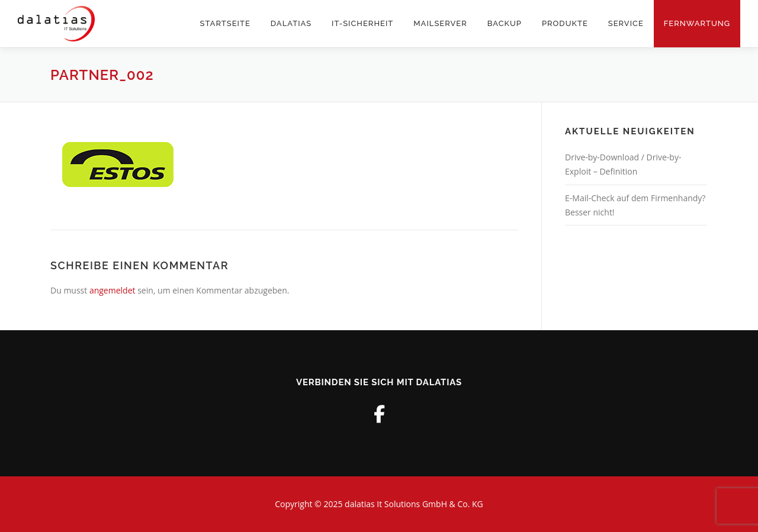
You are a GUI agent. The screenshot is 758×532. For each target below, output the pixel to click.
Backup (505, 23)
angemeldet (113, 290)
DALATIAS (291, 23)
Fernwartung (697, 23)
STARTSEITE (225, 23)
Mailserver (440, 23)
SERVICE (626, 23)
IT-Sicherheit (362, 23)
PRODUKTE (565, 23)
